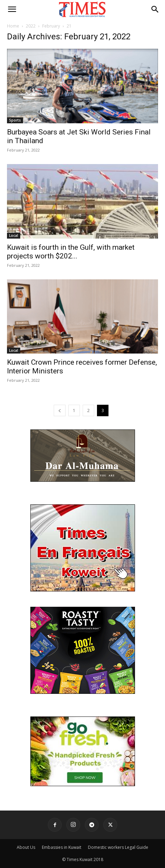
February (51, 26)
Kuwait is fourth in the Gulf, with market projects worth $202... (71, 252)
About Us (26, 847)
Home (13, 26)
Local (14, 235)
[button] (12, 9)
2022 (31, 26)
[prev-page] (60, 410)
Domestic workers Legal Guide (118, 847)
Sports (15, 120)
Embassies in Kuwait (62, 847)
